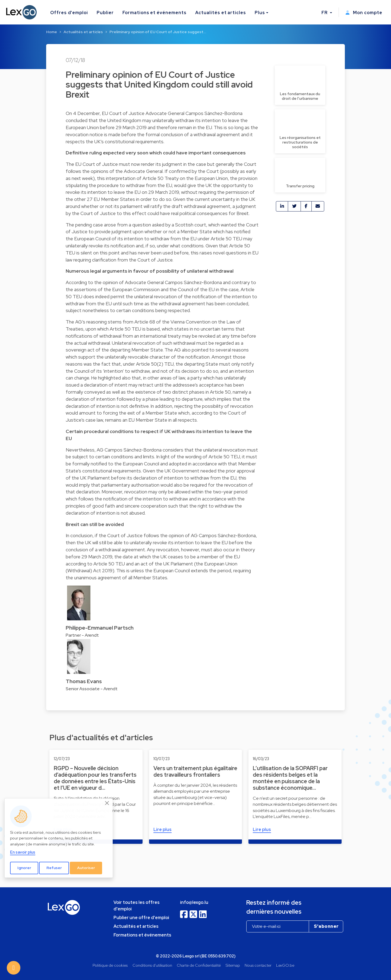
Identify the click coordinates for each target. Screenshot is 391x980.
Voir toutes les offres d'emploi (137, 906)
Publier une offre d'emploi (141, 918)
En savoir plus (23, 852)
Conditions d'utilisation (152, 965)
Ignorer (24, 868)
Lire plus (163, 830)
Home (52, 32)
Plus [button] (260, 13)
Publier (105, 13)
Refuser (54, 868)
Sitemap (233, 965)
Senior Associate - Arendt (92, 689)
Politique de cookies (110, 965)
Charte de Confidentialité (199, 965)
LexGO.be (285, 965)
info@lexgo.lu (194, 902)
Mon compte (364, 13)
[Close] (107, 803)
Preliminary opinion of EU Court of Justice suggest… (158, 32)
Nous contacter (258, 965)
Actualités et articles (221, 13)
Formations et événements (154, 13)
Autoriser (86, 868)
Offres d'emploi (69, 13)
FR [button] (325, 13)
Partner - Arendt (82, 635)
